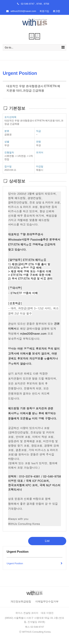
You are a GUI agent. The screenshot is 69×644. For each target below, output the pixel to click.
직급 (38, 131)
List (47, 541)
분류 (7, 131)
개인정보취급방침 (21, 601)
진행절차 (9, 152)
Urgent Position (34, 564)
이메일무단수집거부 (47, 601)
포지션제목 (10, 117)
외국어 (40, 152)
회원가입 (44, 11)
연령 (38, 142)
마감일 (40, 166)
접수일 (8, 166)
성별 (7, 142)
